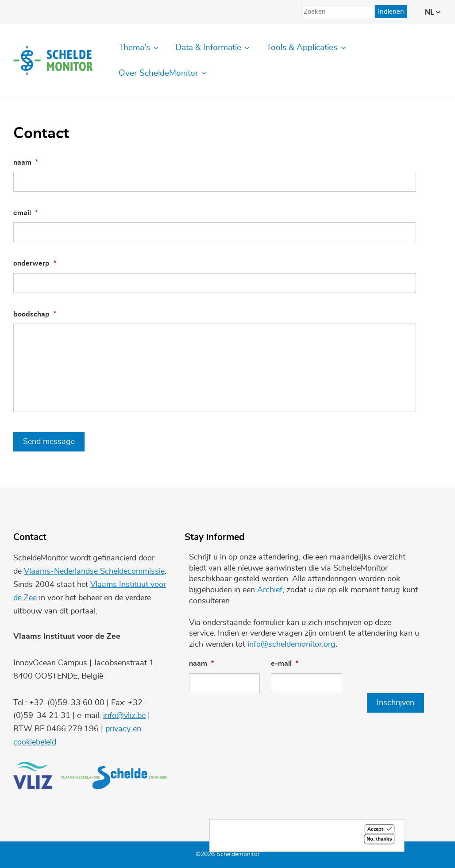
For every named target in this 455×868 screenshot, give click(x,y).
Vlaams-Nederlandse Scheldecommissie (94, 571)
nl (433, 12)
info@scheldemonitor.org (291, 644)
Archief (270, 590)
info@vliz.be (124, 716)
